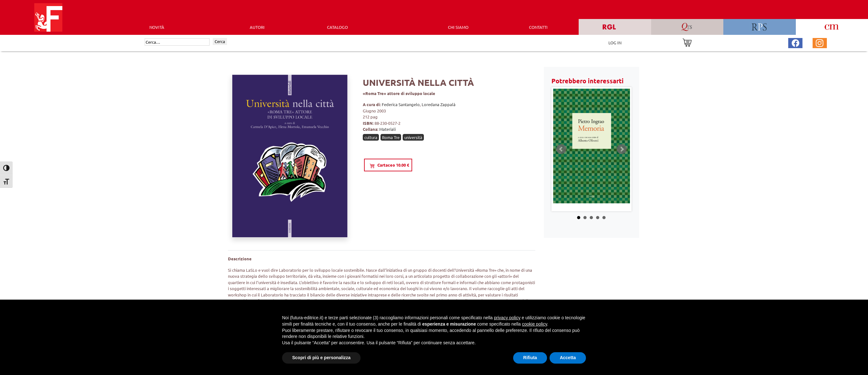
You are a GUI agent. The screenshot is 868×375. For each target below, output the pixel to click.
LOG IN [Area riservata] (615, 43)
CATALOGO (337, 27)
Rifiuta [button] (530, 358)
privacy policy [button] (507, 318)
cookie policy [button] (535, 324)
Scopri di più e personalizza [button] (321, 358)
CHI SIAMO (458, 27)
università (413, 137)
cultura (371, 137)
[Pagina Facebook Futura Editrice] (796, 42)
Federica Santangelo (401, 104)
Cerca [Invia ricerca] (220, 41)
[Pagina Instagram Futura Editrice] (820, 42)
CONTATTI (538, 27)
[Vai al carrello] (687, 42)
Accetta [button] (568, 358)
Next (622, 149)
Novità (157, 27)
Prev (561, 149)
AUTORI (257, 27)
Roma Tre (391, 137)
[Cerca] (177, 42)
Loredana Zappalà (439, 104)
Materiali (387, 129)
